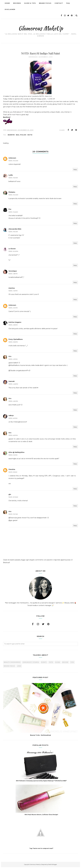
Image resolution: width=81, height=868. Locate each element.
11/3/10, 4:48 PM (13, 385)
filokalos (12, 193)
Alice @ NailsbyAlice (16, 453)
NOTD (30, 136)
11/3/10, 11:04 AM (13, 161)
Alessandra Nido (15, 230)
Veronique (13, 272)
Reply (75, 170)
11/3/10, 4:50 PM (13, 402)
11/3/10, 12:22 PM (13, 252)
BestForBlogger (53, 865)
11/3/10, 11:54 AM (13, 232)
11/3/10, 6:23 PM (13, 436)
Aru (10, 357)
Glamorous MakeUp (41, 28)
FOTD (51, 663)
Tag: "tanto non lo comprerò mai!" (41, 849)
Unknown (12, 159)
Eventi (44, 663)
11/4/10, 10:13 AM (13, 498)
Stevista (12, 470)
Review (65, 663)
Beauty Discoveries (12, 663)
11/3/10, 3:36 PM (13, 343)
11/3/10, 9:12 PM (13, 456)
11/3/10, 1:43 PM (13, 292)
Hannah (12, 382)
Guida (58, 663)
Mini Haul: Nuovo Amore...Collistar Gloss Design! (41, 815)
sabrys (11, 416)
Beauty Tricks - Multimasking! (40, 736)
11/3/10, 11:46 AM (13, 213)
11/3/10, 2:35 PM (13, 326)
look (19, 667)
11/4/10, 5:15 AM (13, 473)
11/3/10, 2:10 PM (13, 309)
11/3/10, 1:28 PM (13, 275)
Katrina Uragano (15, 323)
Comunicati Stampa (31, 663)
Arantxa (12, 289)
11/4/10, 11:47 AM (13, 515)
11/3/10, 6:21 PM (13, 419)
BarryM (11, 136)
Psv (10, 210)
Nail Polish (21, 136)
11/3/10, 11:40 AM (13, 196)
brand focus (9, 667)
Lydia (11, 176)
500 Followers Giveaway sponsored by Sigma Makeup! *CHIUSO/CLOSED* (41, 782)
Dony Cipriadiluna (16, 340)
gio (10, 495)
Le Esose (12, 249)
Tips (72, 663)
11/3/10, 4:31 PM (13, 360)
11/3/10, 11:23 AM (13, 179)
